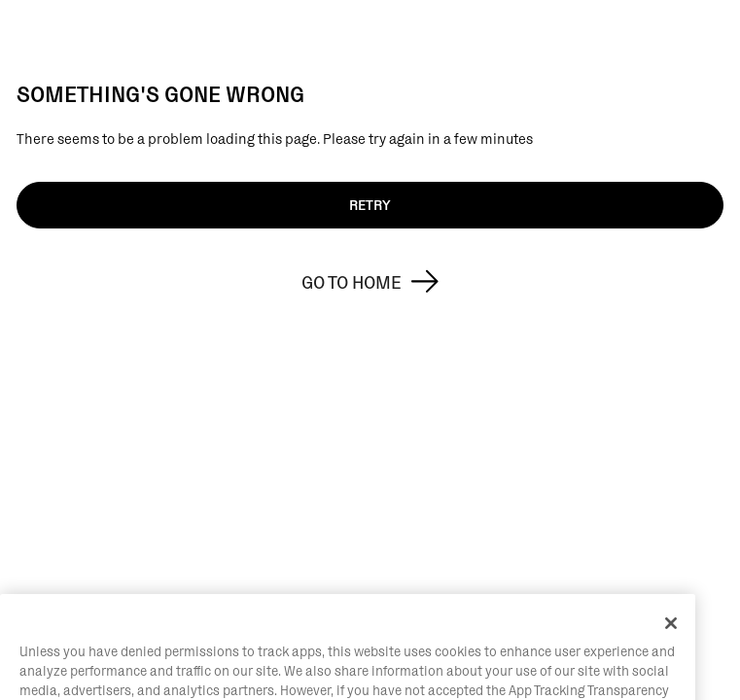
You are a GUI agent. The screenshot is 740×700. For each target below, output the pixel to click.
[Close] (671, 640)
